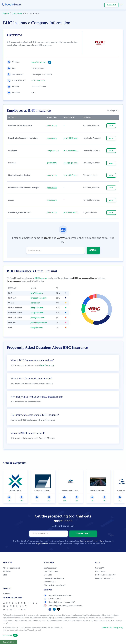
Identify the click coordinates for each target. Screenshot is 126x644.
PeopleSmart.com (42, 544)
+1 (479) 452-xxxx (38, 81)
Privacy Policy (98, 541)
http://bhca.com (38, 62)
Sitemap (7, 594)
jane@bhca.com (37, 293)
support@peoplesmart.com (58, 595)
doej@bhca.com (37, 313)
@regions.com (53, 150)
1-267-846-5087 (53, 599)
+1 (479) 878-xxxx (71, 138)
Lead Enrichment (51, 571)
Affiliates (7, 571)
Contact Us (100, 568)
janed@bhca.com (37, 318)
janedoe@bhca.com (38, 298)
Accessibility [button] (10, 635)
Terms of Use (85, 541)
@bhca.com (52, 126)
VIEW (111, 126)
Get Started (111, 5)
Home (6, 14)
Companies (17, 14)
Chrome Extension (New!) (55, 585)
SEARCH (93, 250)
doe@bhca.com (37, 328)
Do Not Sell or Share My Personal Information (105, 577)
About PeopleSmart (11, 568)
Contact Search (51, 568)
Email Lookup (50, 582)
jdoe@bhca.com (37, 308)
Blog (5, 575)
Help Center (100, 571)
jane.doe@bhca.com (39, 323)
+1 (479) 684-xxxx (71, 150)
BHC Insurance (41, 278)
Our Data (48, 575)
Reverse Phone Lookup (54, 578)
